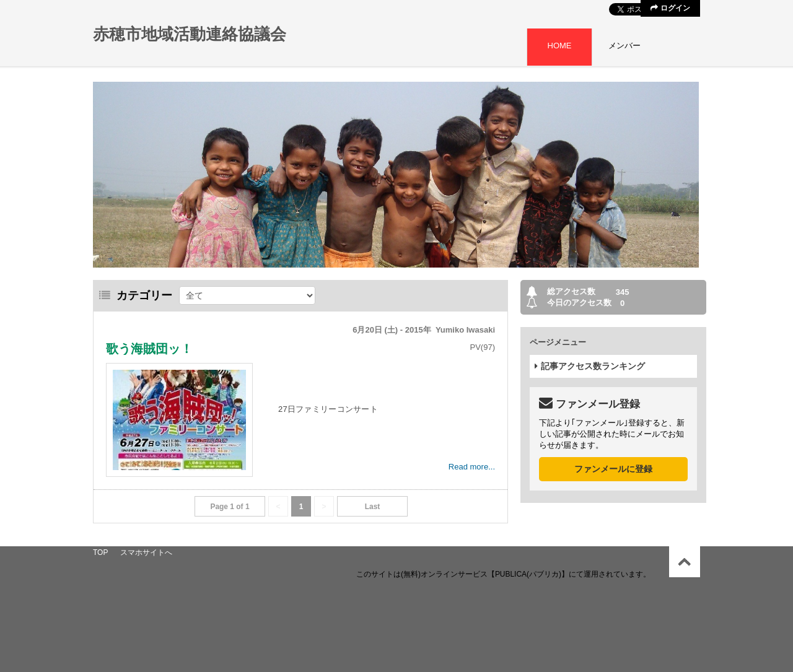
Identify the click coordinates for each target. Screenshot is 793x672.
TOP (100, 552)
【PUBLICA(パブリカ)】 (528, 574)
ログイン (670, 8)
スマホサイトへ (146, 552)
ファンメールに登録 (613, 469)
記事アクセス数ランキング (590, 366)
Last (373, 507)
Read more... (472, 467)
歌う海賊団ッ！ (149, 349)
